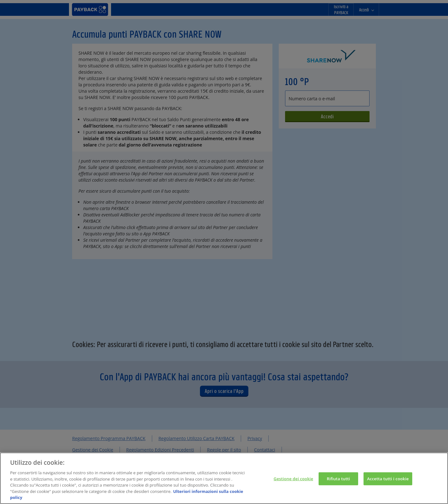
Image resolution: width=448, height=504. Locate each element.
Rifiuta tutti (339, 479)
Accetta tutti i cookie (388, 479)
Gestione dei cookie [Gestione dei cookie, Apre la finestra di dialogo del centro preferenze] (293, 479)
